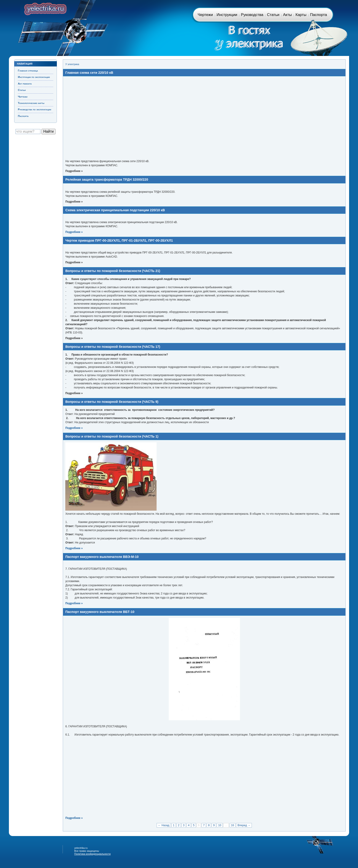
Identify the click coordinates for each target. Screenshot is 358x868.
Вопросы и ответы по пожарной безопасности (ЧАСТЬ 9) (112, 402)
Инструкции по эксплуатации (34, 77)
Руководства (252, 15)
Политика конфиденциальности (92, 854)
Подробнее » (74, 232)
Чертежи (205, 15)
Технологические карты (31, 103)
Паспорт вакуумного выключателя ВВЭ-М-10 (102, 557)
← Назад (164, 825)
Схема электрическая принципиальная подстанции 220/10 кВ (115, 210)
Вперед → (244, 825)
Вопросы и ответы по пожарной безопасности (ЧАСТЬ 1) (112, 436)
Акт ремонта (25, 84)
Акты (287, 15)
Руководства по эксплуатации (34, 109)
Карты (301, 15)
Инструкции (227, 15)
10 (220, 825)
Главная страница (45, 8)
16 (233, 825)
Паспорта (319, 15)
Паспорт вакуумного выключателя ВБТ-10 (100, 612)
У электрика (72, 64)
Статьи (273, 15)
